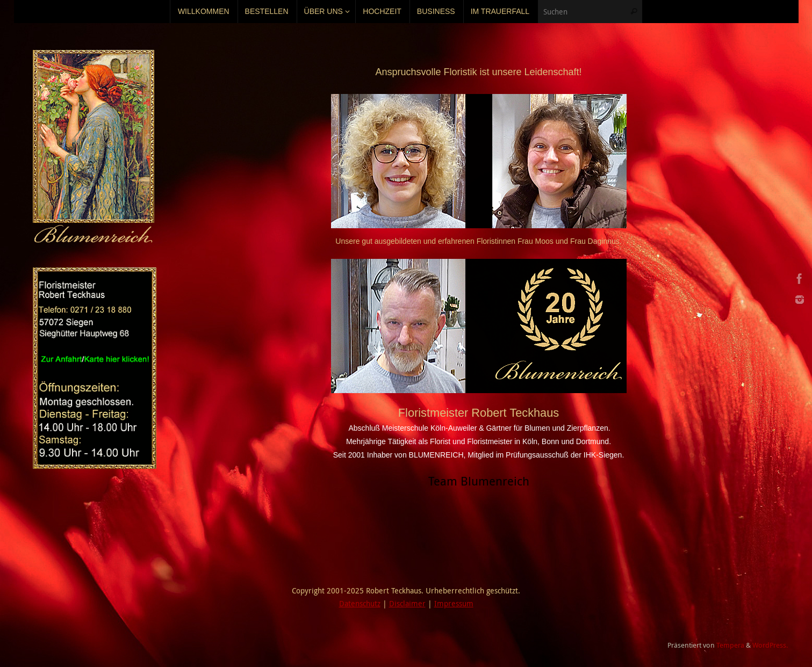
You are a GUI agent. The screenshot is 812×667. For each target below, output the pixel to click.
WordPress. (770, 645)
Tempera (730, 645)
